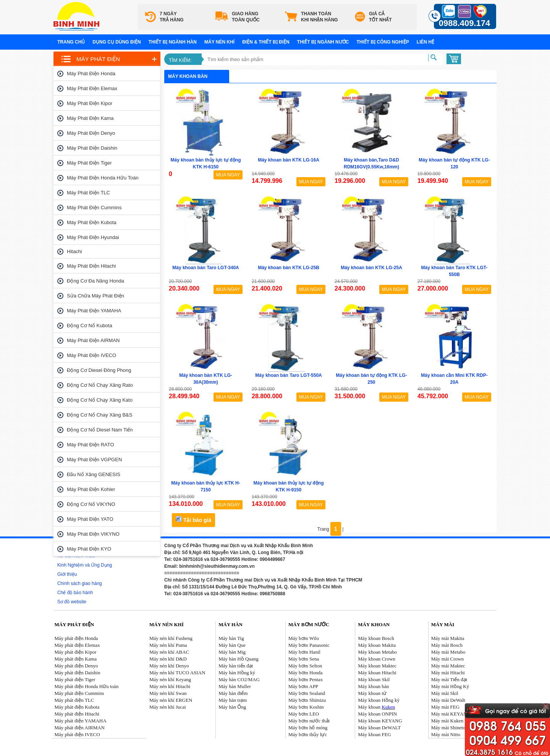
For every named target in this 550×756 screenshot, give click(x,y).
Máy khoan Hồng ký (379, 700)
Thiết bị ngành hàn (173, 42)
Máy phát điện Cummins (94, 208)
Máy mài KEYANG (451, 714)
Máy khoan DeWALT (379, 728)
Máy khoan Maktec (377, 666)
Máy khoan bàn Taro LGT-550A (288, 375)
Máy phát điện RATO (91, 445)
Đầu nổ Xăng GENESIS (94, 474)
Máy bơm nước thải (309, 721)
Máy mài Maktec (448, 666)
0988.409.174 (465, 23)
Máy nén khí (219, 42)
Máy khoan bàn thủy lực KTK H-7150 (205, 486)
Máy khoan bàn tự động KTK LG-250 (371, 379)
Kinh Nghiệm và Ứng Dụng (85, 565)
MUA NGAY (228, 175)
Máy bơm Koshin (306, 707)
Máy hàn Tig (231, 638)
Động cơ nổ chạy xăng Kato (100, 400)
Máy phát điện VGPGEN (94, 460)
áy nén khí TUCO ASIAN (180, 673)
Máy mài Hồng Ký (450, 686)
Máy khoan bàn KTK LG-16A (289, 160)
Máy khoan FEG (374, 734)
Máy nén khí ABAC (169, 652)
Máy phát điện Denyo (91, 133)
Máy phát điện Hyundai (93, 237)
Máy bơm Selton (305, 666)
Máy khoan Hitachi (377, 673)
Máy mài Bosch (447, 645)
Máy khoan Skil (374, 679)
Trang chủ (71, 42)
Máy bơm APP (303, 686)
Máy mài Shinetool (450, 728)
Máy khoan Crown (377, 659)
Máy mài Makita (448, 638)
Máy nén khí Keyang (170, 679)
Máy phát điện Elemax (92, 88)
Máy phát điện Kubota (92, 222)
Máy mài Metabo (448, 652)
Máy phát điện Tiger (89, 163)
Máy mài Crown (447, 659)
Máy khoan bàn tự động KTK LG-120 (454, 163)
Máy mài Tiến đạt (449, 679)
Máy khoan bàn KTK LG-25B (289, 268)
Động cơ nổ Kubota (90, 325)
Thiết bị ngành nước (323, 42)
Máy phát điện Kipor (90, 103)
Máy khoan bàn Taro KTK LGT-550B (455, 271)
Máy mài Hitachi (448, 673)
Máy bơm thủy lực (308, 734)
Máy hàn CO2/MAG (239, 679)
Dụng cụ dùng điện (116, 42)
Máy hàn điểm (233, 693)
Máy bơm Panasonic (309, 645)
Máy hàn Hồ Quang (238, 659)
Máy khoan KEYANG (380, 721)
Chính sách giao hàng (80, 583)
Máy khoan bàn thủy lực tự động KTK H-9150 (288, 486)
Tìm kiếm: (180, 60)
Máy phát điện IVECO (91, 355)
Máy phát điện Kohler (91, 489)
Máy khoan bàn (373, 686)
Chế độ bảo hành (75, 593)
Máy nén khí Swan (168, 693)
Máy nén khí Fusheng (171, 638)
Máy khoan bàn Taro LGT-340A (205, 268)
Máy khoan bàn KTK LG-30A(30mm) (206, 379)
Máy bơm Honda (306, 673)
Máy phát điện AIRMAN (93, 340)
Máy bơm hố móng (308, 728)
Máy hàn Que (232, 645)
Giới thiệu (67, 574)
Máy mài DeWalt (448, 700)
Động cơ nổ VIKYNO (91, 504)
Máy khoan (376, 707)
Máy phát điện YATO (90, 519)
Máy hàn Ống (232, 707)
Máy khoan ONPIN (377, 714)
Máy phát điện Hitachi (91, 266)
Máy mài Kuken (447, 721)
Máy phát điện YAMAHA (94, 311)
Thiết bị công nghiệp (383, 42)
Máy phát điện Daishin (92, 148)
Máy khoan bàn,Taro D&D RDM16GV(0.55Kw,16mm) (371, 163)
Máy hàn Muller (235, 686)
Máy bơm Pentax (306, 679)
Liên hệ (425, 42)
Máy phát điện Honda (91, 73)
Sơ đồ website (72, 602)
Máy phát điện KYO (89, 549)
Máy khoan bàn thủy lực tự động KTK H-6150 (205, 163)
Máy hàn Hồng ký (237, 673)
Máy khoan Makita (377, 645)
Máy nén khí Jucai (168, 707)
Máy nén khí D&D (168, 659)
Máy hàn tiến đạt (236, 666)
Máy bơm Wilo (304, 638)
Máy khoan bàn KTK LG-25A (371, 268)
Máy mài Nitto (446, 734)
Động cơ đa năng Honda (95, 281)
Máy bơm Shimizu (307, 700)
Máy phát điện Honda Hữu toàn (103, 178)
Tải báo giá (193, 519)
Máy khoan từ (372, 693)
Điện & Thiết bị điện (266, 42)
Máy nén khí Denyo (169, 666)
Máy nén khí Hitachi (170, 686)
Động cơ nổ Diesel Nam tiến (100, 430)
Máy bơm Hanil (304, 652)
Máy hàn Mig (232, 652)
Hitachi (74, 251)
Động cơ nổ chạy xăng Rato (100, 385)
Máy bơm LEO (304, 714)
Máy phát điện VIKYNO (93, 534)
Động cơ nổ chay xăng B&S (99, 415)
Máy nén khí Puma (168, 645)
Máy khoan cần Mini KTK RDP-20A (454, 379)
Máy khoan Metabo (377, 652)
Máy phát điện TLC (88, 193)
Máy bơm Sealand (307, 693)
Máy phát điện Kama (90, 118)
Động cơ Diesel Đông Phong (99, 370)
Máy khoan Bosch (376, 638)
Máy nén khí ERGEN (171, 700)
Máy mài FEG (445, 707)
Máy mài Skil (445, 693)
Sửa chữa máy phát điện (95, 296)
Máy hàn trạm (233, 700)
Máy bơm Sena (304, 659)
